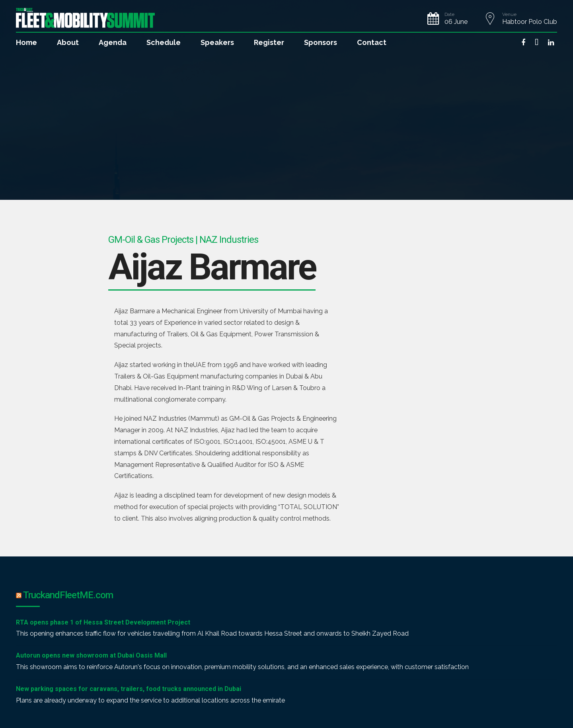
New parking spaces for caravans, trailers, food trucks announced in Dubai (129, 689)
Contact (372, 42)
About (68, 42)
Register (269, 42)
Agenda (113, 42)
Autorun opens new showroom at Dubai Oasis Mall (91, 655)
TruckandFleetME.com (68, 595)
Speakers (217, 42)
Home (26, 42)
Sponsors (321, 42)
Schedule (164, 42)
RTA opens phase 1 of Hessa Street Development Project (103, 622)
